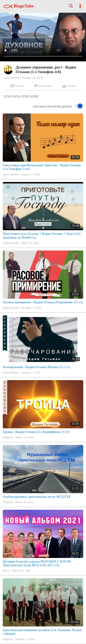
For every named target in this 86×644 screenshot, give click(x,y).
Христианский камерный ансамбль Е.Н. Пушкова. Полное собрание (42, 632)
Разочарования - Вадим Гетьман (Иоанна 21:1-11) (36, 367)
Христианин (11, 78)
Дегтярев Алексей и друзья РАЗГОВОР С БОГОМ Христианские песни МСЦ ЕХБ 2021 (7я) (37, 563)
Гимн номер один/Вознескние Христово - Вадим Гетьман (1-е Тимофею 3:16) (42, 167)
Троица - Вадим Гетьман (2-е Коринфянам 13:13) (36, 432)
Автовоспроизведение (57, 106)
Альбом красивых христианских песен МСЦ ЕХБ (37, 497)
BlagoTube (19, 6)
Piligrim (8, 437)
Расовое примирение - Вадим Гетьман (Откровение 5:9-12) (43, 302)
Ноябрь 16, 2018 (32, 78)
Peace (6, 571)
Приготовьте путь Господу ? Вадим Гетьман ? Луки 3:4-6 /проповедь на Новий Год (42, 236)
